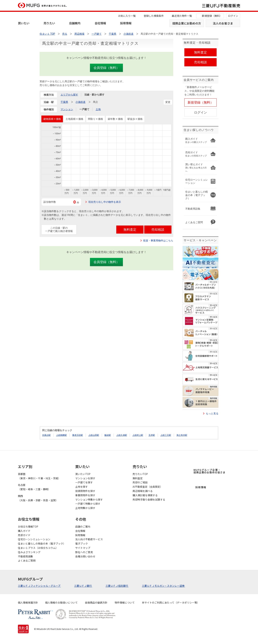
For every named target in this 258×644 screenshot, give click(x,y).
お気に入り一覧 (127, 16)
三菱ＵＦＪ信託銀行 (117, 586)
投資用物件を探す (85, 491)
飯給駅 (108, 435)
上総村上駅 (138, 435)
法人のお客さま (223, 23)
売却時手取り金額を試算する (149, 499)
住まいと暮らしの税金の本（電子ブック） (42, 543)
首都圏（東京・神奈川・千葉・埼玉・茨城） (39, 476)
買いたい (24, 23)
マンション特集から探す (89, 499)
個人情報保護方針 (28, 603)
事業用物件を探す (85, 495)
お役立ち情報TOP (28, 527)
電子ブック (82, 543)
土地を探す (82, 487)
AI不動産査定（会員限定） (148, 487)
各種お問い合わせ (85, 556)
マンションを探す (85, 478)
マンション (67, 109)
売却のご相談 (140, 482)
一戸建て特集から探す (88, 504)
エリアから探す (69, 95)
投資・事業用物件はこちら (158, 241)
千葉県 (64, 102)
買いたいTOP (83, 474)
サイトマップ (83, 548)
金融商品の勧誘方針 (96, 603)
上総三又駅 (166, 435)
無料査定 (138, 478)
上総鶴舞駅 (61, 435)
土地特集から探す (85, 508)
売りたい (49, 23)
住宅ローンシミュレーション (34, 539)
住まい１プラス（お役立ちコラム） (38, 548)
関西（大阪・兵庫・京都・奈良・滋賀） (38, 498)
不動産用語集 (25, 556)
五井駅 (152, 435)
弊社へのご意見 (84, 552)
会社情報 (100, 23)
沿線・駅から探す (94, 95)
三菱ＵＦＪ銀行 (83, 586)
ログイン (233, 16)
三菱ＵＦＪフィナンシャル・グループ (39, 586)
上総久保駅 (122, 435)
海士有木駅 (182, 435)
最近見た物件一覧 (182, 16)
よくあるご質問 (27, 560)
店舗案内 (75, 23)
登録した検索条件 (154, 16)
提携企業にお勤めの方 (187, 23)
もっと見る (212, 413)
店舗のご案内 (83, 527)
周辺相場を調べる (143, 491)
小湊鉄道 (80, 102)
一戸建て (84, 109)
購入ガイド (24, 531)
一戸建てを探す (84, 482)
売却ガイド (24, 535)
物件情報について (125, 603)
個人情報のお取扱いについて (61, 603)
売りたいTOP (140, 474)
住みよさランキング (29, 552)
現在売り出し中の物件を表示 (105, 202)
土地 (98, 109)
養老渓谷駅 (78, 435)
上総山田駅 (94, 435)
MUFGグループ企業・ (209, 471)
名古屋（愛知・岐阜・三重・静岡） (34, 487)
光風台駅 (46, 435)
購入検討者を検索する (145, 495)
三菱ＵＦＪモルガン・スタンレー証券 (163, 586)
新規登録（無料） (212, 16)
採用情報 (126, 23)
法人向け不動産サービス (89, 539)
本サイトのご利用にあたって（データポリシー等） (171, 603)
